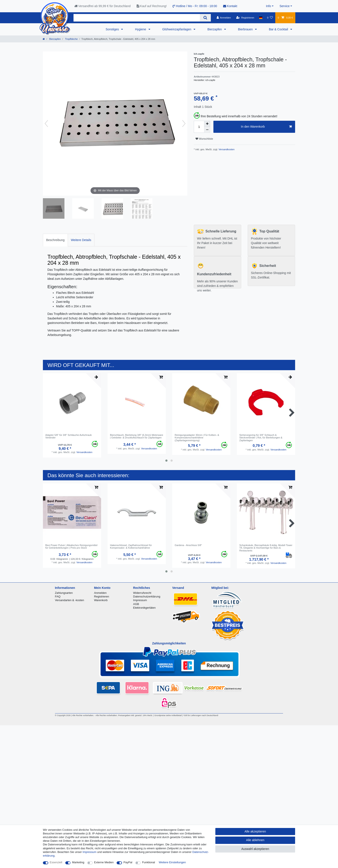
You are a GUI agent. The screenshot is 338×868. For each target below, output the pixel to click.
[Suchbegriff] (137, 18)
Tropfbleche (71, 39)
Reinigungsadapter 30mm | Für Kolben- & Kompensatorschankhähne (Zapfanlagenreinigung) (197, 438)
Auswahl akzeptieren (255, 849)
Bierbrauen (246, 29)
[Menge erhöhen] (207, 124)
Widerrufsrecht (142, 593)
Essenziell (56, 862)
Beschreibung (55, 240)
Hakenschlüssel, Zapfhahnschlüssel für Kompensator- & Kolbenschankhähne (131, 546)
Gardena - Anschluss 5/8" (188, 545)
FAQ (58, 596)
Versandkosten (226, 149)
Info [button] (268, 6)
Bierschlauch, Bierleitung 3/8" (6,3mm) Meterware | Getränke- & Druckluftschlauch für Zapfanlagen (136, 436)
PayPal (128, 862)
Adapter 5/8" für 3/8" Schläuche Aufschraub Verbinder (68, 436)
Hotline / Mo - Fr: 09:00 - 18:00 (195, 6)
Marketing (78, 862)
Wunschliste (204, 139)
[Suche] (205, 18)
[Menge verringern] (207, 130)
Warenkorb (101, 600)
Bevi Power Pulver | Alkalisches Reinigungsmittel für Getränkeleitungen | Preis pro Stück (71, 546)
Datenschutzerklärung (147, 596)
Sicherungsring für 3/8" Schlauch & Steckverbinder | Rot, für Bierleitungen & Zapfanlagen (261, 438)
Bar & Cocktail (279, 29)
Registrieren (102, 596)
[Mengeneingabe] (199, 127)
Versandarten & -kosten (70, 600)
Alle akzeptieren (255, 831)
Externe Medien (104, 862)
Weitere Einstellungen (172, 862)
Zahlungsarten (64, 593)
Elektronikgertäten (144, 608)
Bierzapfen (215, 29)
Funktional (149, 862)
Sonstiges (113, 29)
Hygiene (141, 29)
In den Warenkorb (266, 127)
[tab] (55, 240)
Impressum (140, 600)
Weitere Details (81, 240)
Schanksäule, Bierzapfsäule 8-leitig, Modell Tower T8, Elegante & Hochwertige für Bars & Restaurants (266, 548)
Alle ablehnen (255, 840)
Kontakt (230, 6)
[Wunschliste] (270, 18)
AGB (136, 604)
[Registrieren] (245, 18)
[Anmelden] (224, 18)
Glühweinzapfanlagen (177, 29)
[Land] (261, 18)
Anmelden (100, 593)
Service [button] (285, 6)
